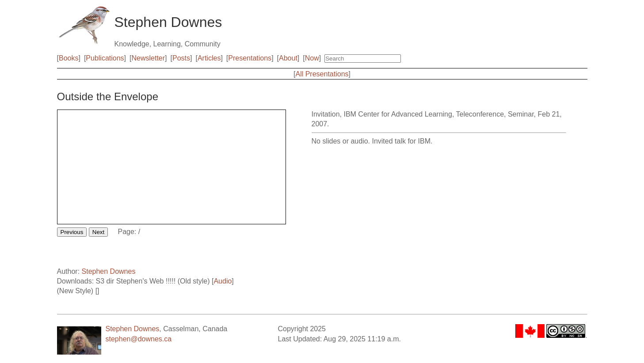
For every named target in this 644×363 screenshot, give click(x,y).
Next (98, 232)
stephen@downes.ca (139, 339)
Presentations (250, 58)
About (288, 58)
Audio (223, 281)
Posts (181, 58)
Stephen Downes (109, 271)
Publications (105, 58)
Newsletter (149, 58)
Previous (72, 232)
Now (312, 58)
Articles (209, 58)
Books (69, 58)
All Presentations (322, 74)
